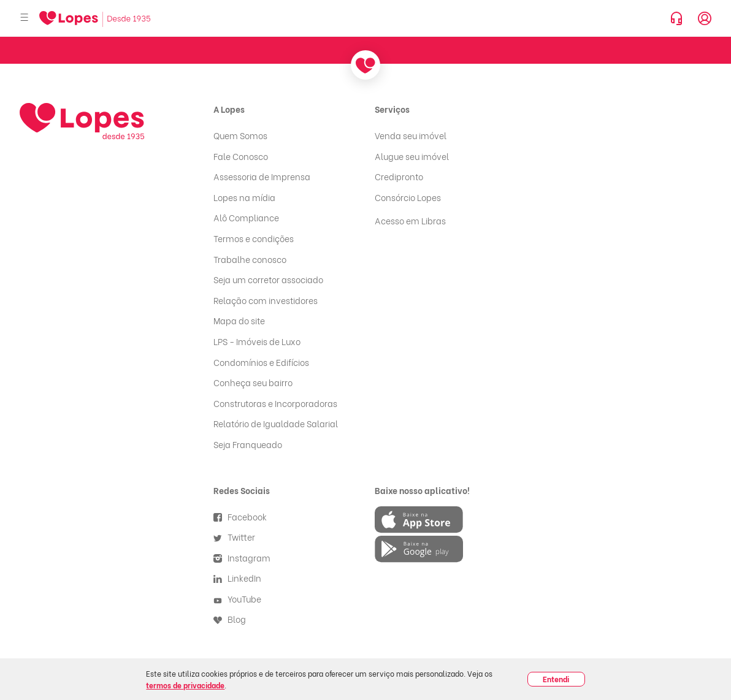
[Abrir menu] (25, 18)
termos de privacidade (185, 685)
